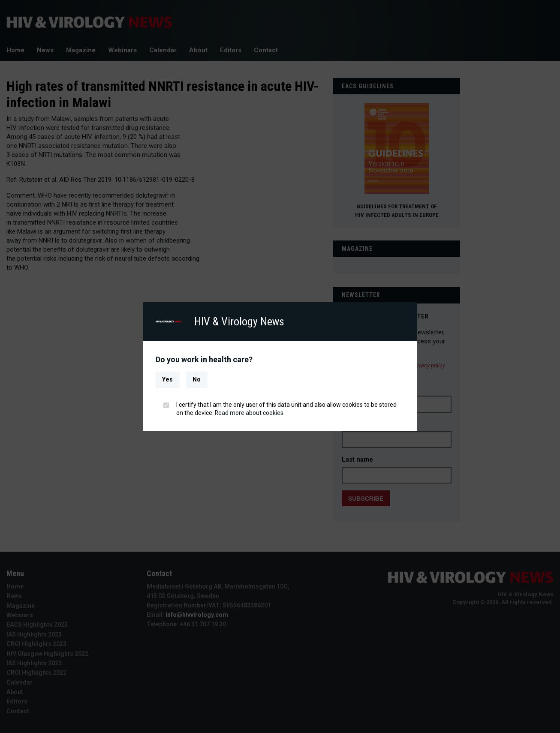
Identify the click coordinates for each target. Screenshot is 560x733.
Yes (167, 380)
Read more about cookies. (250, 413)
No (197, 380)
